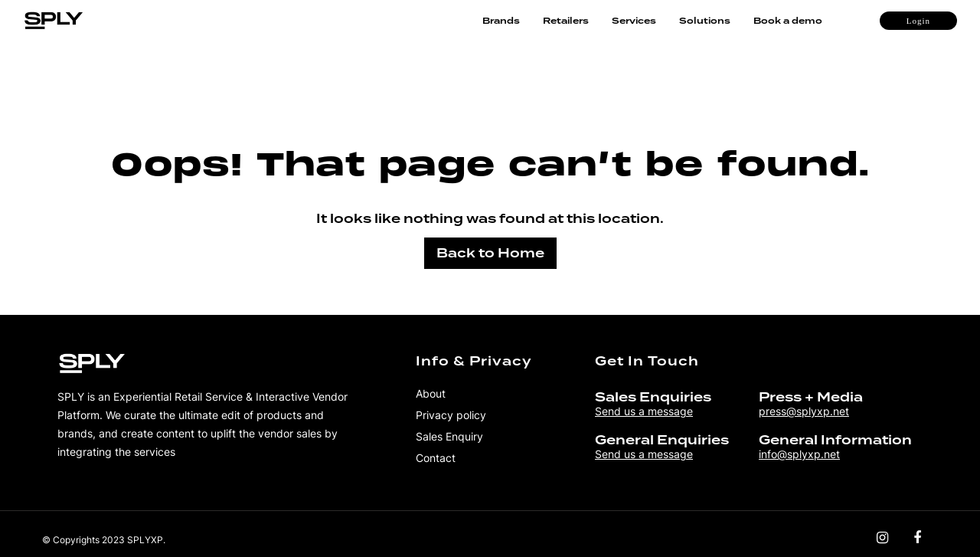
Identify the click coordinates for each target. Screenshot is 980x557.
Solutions (705, 21)
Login (918, 21)
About (431, 393)
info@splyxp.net (799, 454)
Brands (501, 21)
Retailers (566, 21)
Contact (436, 458)
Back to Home (490, 253)
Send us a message (644, 411)
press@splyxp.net (804, 411)
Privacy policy (451, 415)
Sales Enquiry (449, 436)
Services (634, 21)
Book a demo (788, 21)
